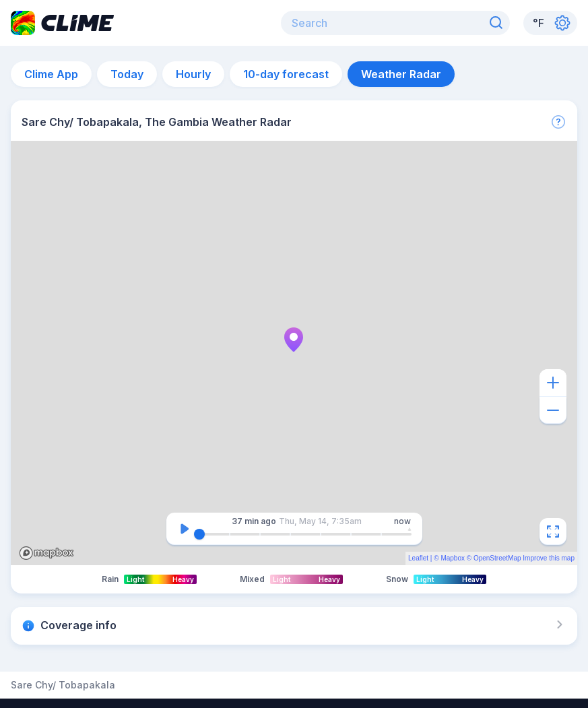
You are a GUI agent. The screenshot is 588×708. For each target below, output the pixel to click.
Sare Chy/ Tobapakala (63, 685)
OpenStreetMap (497, 558)
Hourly (193, 74)
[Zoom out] (553, 410)
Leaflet (418, 558)
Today (127, 74)
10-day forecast (286, 74)
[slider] (199, 534)
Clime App (51, 74)
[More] (558, 122)
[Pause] (185, 529)
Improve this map (549, 558)
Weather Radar (401, 74)
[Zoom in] (553, 383)
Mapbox (453, 558)
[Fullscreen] (553, 532)
